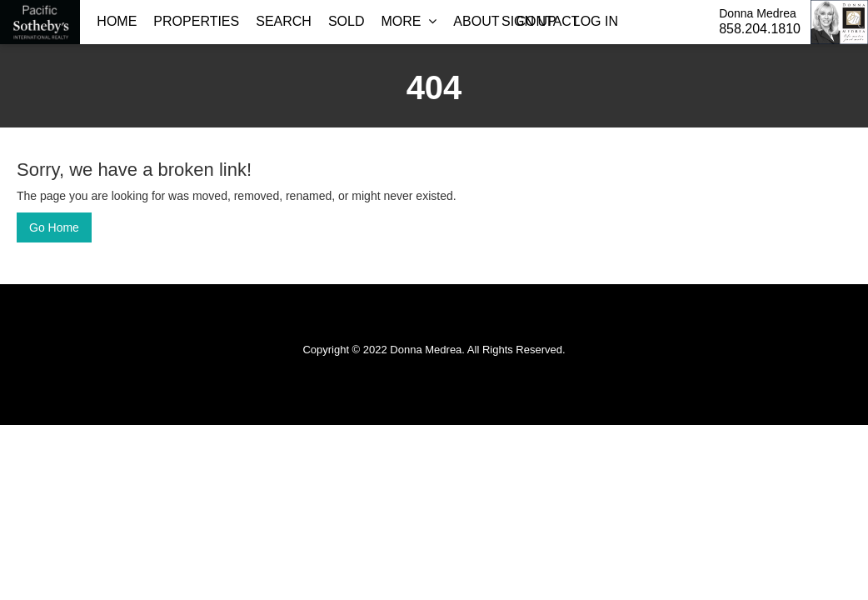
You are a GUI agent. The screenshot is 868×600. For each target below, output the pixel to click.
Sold (347, 21)
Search (284, 21)
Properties (196, 21)
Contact (547, 21)
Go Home (54, 227)
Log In (596, 21)
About (476, 21)
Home (117, 21)
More (409, 21)
